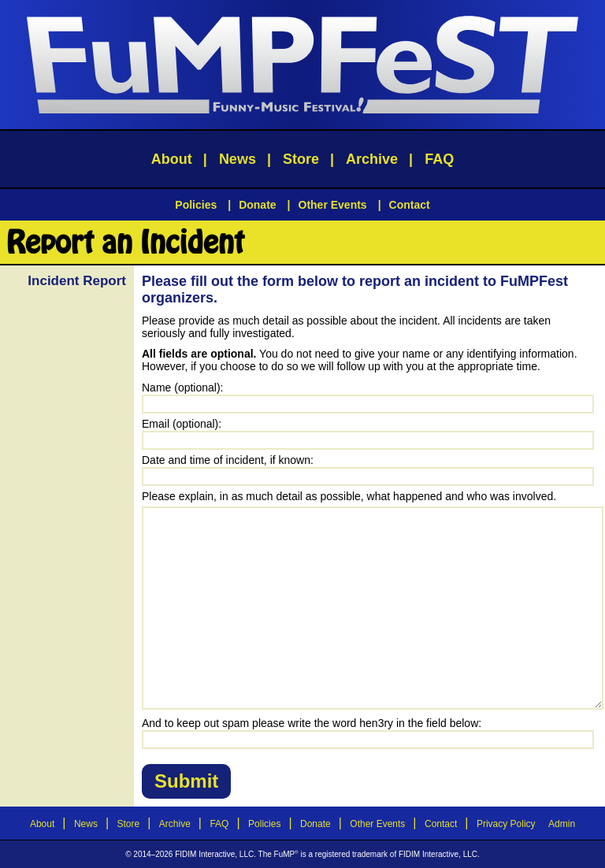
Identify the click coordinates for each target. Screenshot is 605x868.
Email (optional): (182, 424)
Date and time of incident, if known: (228, 460)
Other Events (333, 205)
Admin (562, 824)
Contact (410, 205)
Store (301, 159)
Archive (372, 159)
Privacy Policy (506, 824)
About (172, 159)
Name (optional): (183, 388)
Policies (196, 205)
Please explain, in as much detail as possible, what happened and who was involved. (349, 496)
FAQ (439, 159)
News (238, 159)
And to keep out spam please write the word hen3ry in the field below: (312, 723)
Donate (257, 205)
